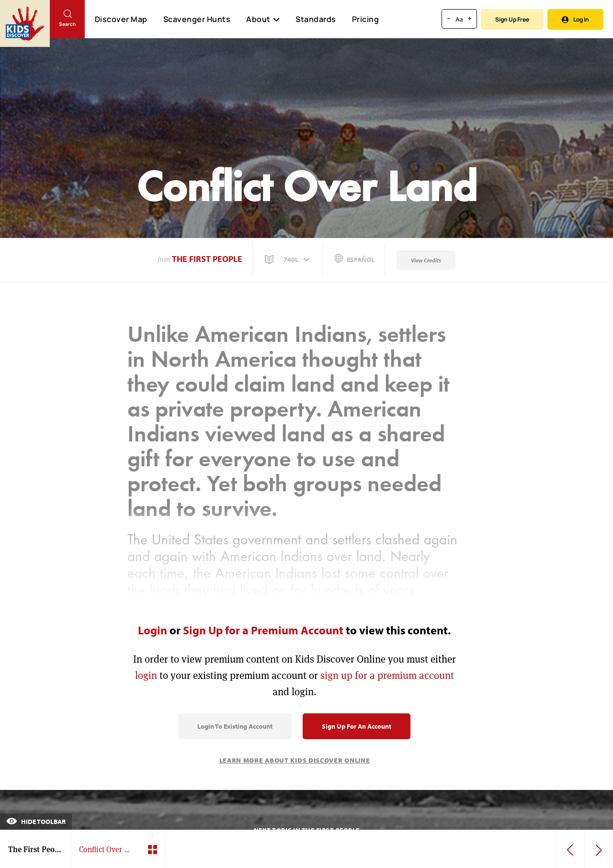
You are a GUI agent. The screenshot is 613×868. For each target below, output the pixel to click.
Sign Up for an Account (357, 726)
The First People (207, 259)
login (146, 675)
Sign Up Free (512, 19)
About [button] (263, 19)
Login (153, 630)
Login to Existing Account (235, 726)
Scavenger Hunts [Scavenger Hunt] (197, 20)
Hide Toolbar (36, 822)
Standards (316, 19)
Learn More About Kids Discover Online (295, 760)
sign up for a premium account (387, 675)
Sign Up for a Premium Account (263, 630)
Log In (575, 19)
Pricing (366, 19)
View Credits (426, 260)
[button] (288, 259)
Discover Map (121, 19)
